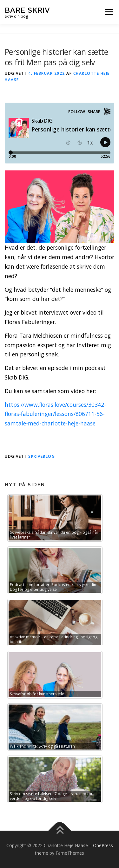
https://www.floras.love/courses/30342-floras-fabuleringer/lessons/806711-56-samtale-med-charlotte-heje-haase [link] (55, 414)
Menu (109, 12)
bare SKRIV (27, 10)
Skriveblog (42, 456)
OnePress (103, 845)
